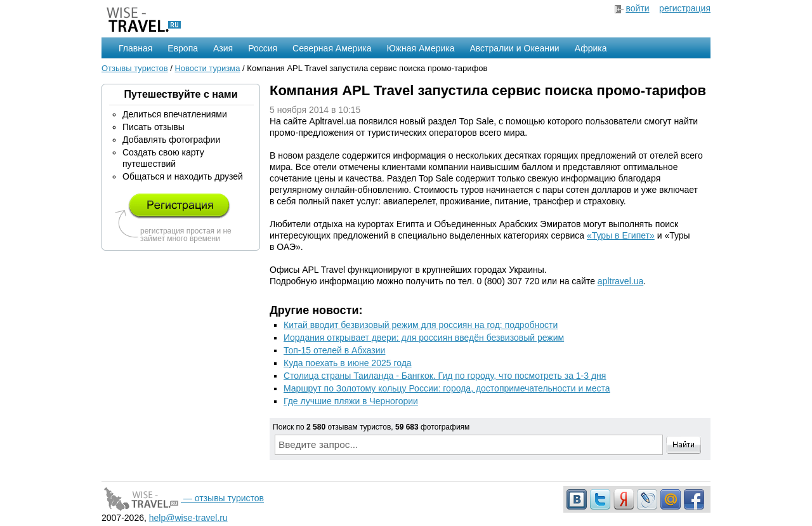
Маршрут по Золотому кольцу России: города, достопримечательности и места (447, 388)
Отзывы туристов (135, 68)
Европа (183, 48)
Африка (591, 48)
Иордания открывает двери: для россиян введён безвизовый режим (424, 338)
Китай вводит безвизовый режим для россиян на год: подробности (421, 325)
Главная (135, 48)
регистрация (685, 8)
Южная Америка (420, 48)
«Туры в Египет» (621, 235)
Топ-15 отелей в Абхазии (334, 350)
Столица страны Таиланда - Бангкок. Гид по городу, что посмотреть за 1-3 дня (445, 376)
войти (637, 8)
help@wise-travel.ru (188, 518)
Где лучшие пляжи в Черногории (351, 401)
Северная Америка (332, 48)
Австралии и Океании (515, 48)
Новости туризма (207, 68)
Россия (263, 48)
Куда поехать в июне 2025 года (348, 363)
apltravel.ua (620, 281)
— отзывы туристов (183, 498)
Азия (223, 48)
